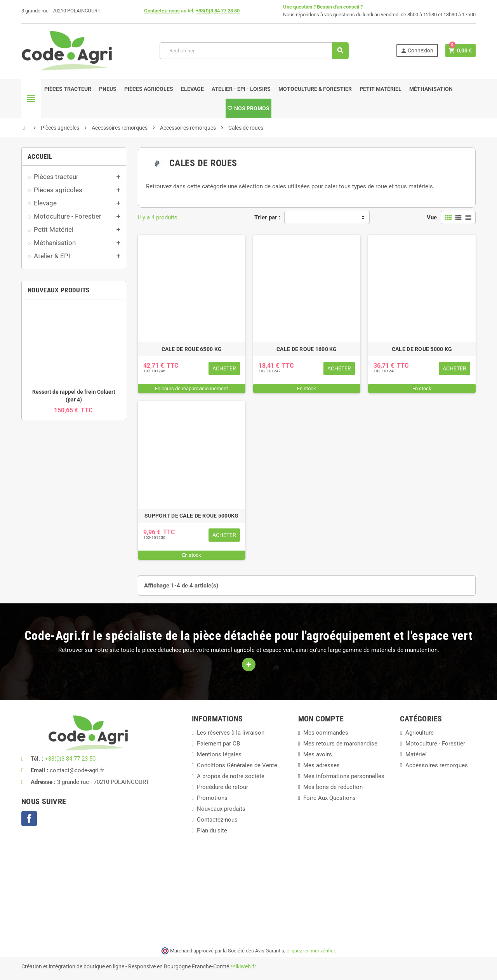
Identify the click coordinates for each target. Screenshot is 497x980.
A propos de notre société (231, 776)
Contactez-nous (162, 11)
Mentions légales (219, 754)
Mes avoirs (318, 754)
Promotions (212, 798)
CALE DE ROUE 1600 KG (307, 349)
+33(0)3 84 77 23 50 (218, 11)
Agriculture (420, 733)
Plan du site (212, 831)
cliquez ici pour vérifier (311, 951)
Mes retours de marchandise (340, 744)
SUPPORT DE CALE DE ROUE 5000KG (191, 516)
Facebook (29, 818)
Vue (432, 217)
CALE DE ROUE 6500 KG (192, 349)
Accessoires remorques (437, 765)
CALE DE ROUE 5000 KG (422, 349)
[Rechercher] (254, 51)
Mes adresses (321, 765)
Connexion (417, 51)
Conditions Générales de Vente (237, 765)
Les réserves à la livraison (231, 733)
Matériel (416, 754)
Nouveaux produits (221, 809)
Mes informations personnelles (344, 776)
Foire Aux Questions (329, 798)
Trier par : (267, 217)
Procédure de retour (222, 787)
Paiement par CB (218, 744)
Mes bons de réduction (333, 787)
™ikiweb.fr (243, 966)
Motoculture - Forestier (435, 744)
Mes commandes (326, 733)
